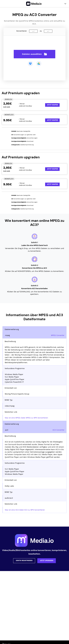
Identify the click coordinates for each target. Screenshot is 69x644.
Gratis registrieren (24, 561)
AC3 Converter (58, 430)
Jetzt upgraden (47, 561)
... (33, 31)
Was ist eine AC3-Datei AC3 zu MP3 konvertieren (25, 510)
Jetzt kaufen (52, 105)
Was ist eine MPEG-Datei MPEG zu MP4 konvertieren (26, 418)
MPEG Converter (58, 335)
